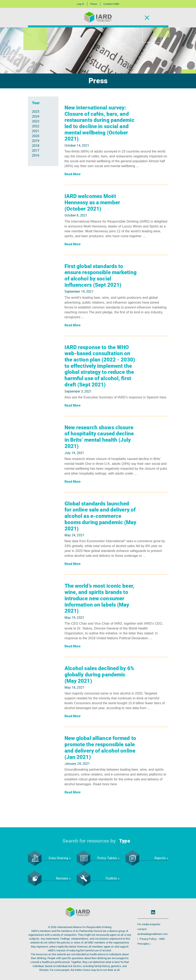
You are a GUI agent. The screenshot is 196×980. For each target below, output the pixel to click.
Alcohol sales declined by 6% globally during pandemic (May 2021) (99, 674)
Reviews (63, 878)
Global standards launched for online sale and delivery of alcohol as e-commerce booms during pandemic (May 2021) (100, 516)
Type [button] (124, 841)
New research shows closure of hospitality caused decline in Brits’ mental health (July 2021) (99, 437)
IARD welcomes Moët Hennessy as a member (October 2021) (92, 202)
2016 (36, 155)
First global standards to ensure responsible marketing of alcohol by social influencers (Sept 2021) (101, 276)
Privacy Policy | (149, 939)
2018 (36, 146)
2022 (36, 126)
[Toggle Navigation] (147, 18)
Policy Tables (108, 858)
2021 (36, 131)
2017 (36, 151)
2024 (36, 116)
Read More (73, 174)
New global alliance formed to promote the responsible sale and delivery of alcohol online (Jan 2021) (100, 747)
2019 (36, 141)
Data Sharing (60, 858)
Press (94, 4)
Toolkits (112, 878)
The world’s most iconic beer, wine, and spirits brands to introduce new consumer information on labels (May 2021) (99, 598)
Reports (161, 858)
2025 (36, 112)
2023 (36, 121)
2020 (36, 136)
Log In (80, 4)
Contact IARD (111, 4)
